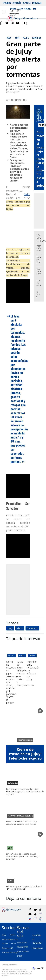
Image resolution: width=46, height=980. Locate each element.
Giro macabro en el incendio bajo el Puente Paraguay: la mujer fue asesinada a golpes (25, 791)
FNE (11, 948)
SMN (27, 194)
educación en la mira (25, 740)
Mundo (5, 944)
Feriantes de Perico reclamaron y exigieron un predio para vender (21, 823)
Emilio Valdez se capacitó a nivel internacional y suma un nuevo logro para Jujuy (23, 856)
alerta (20, 628)
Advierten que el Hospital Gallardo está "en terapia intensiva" (24, 888)
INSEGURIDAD (23, 951)
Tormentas (32, 628)
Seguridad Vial (23, 655)
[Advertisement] (23, 589)
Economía (17, 3)
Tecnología (14, 952)
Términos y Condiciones (9, 965)
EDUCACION (22, 943)
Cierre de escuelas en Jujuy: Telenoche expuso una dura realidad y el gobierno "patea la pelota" (25, 760)
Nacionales (6, 939)
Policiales (37, 3)
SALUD (20, 956)
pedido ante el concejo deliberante (20, 816)
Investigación (13, 783)
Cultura (13, 944)
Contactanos (38, 948)
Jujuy (10, 628)
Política (7, 3)
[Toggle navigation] (4, 12)
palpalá (11, 881)
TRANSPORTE (23, 947)
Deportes (27, 3)
